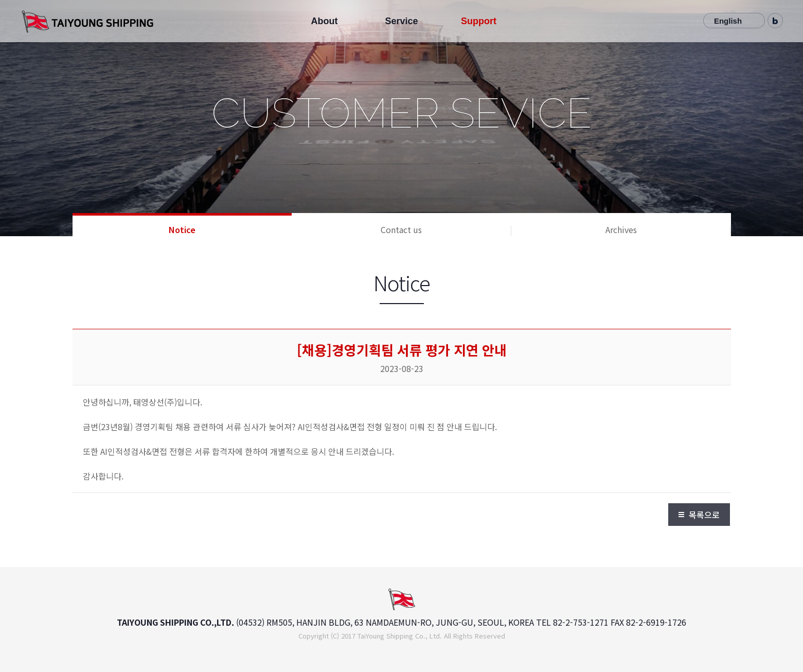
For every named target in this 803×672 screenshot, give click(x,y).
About (324, 21)
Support (479, 21)
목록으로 (704, 515)
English (728, 21)
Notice (182, 229)
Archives (621, 229)
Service (401, 21)
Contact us (401, 229)
